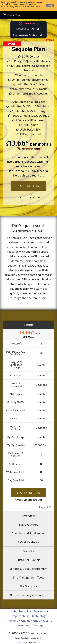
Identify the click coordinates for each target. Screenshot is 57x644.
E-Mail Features (28, 542)
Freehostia (11, 15)
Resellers (24, 625)
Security (28, 551)
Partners (12, 620)
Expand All (45, 507)
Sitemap (37, 625)
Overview (29, 516)
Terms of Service (22, 642)
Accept (50, 5)
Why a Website (42, 620)
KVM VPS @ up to (28, 29)
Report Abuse (21, 616)
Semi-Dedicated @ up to (28, 35)
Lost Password (37, 611)
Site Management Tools (29, 577)
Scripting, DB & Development (28, 569)
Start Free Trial (28, 186)
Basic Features (28, 524)
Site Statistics (28, 586)
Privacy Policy (36, 642)
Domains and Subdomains (28, 533)
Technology (39, 616)
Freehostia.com (38, 633)
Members (19, 611)
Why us (25, 620)
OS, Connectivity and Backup (29, 595)
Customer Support (28, 560)
